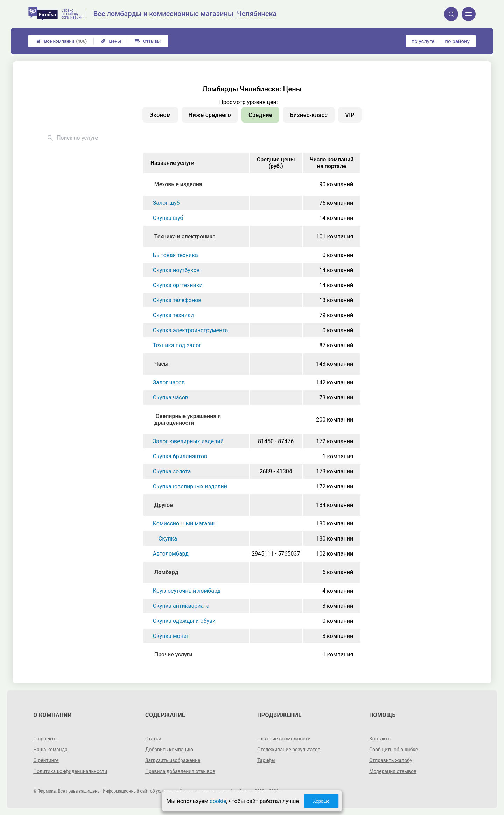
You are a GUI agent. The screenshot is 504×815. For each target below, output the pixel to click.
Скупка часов (171, 398)
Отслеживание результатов (289, 750)
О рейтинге (46, 760)
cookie (218, 801)
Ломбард (166, 572)
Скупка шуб (168, 218)
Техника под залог (177, 345)
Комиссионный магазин (185, 524)
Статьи (153, 739)
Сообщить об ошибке (394, 750)
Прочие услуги (173, 654)
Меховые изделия (178, 184)
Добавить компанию (169, 750)
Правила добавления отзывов (180, 771)
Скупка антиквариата (181, 606)
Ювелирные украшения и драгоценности (188, 419)
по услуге (423, 41)
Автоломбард (171, 554)
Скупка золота (172, 471)
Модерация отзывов (393, 771)
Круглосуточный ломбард (187, 591)
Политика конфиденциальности (70, 771)
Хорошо (321, 801)
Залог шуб (166, 203)
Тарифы (266, 760)
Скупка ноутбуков (176, 270)
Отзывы (148, 41)
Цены (111, 41)
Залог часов (169, 382)
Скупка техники (173, 315)
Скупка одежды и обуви (184, 621)
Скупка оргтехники (178, 285)
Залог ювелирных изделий (188, 441)
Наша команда (50, 750)
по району (457, 41)
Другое (164, 505)
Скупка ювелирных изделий (190, 486)
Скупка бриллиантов (180, 456)
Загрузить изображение (173, 760)
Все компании (61, 41)
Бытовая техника (176, 255)
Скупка (168, 539)
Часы (162, 364)
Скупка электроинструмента (191, 330)
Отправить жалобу (391, 760)
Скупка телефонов (177, 300)
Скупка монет (171, 636)
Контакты (380, 739)
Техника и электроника (185, 236)
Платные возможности (284, 739)
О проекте (45, 739)
